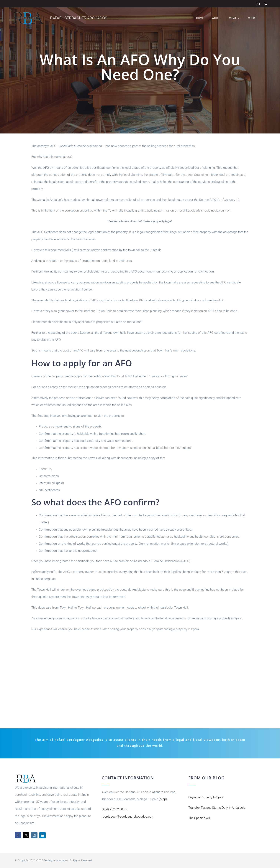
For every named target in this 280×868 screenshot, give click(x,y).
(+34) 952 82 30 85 (114, 809)
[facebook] (18, 835)
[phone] (266, 4)
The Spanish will (199, 818)
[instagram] (34, 835)
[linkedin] (42, 835)
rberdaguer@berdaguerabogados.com (128, 816)
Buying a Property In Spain (206, 797)
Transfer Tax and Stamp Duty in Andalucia (217, 808)
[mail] (258, 4)
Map (163, 799)
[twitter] (26, 835)
